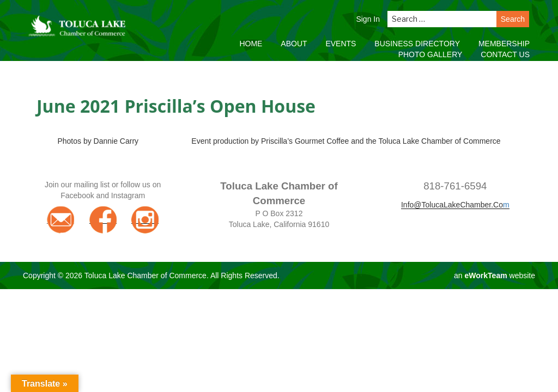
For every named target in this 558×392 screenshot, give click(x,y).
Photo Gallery (430, 54)
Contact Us (505, 54)
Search (513, 19)
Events (341, 44)
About (294, 44)
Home (251, 44)
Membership (504, 44)
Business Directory (417, 44)
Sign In (368, 19)
